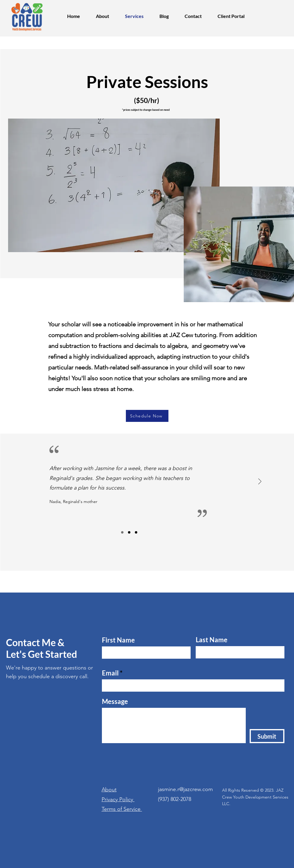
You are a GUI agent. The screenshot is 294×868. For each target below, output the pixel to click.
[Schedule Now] (147, 416)
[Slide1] (122, 532)
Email (110, 673)
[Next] (260, 482)
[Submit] (267, 736)
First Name (118, 640)
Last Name (212, 640)
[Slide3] (136, 532)
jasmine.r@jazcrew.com (185, 789)
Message (115, 702)
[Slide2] (129, 532)
